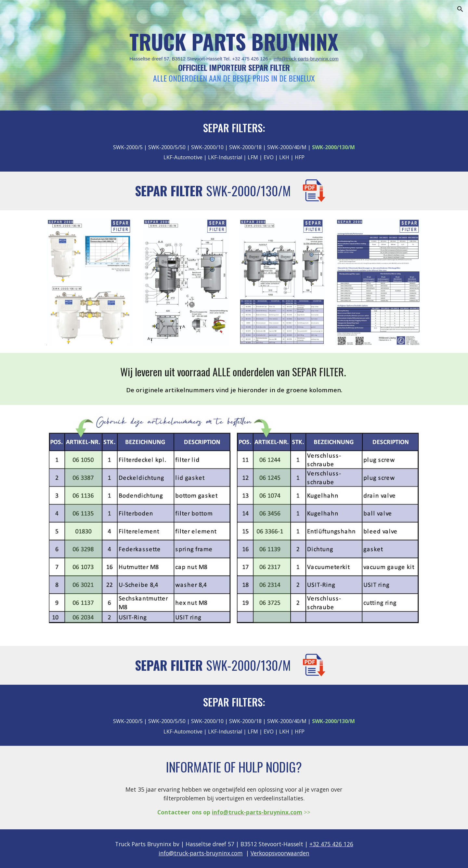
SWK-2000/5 (128, 147)
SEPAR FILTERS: (234, 128)
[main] (234, 55)
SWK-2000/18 (245, 147)
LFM (252, 157)
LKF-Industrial (224, 157)
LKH (285, 157)
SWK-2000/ (233, 191)
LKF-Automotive (183, 157)
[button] (460, 9)
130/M (276, 191)
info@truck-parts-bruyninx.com (306, 59)
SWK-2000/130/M (248, 665)
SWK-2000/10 (207, 147)
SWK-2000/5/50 (167, 147)
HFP (300, 157)
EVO (269, 157)
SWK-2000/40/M (287, 147)
